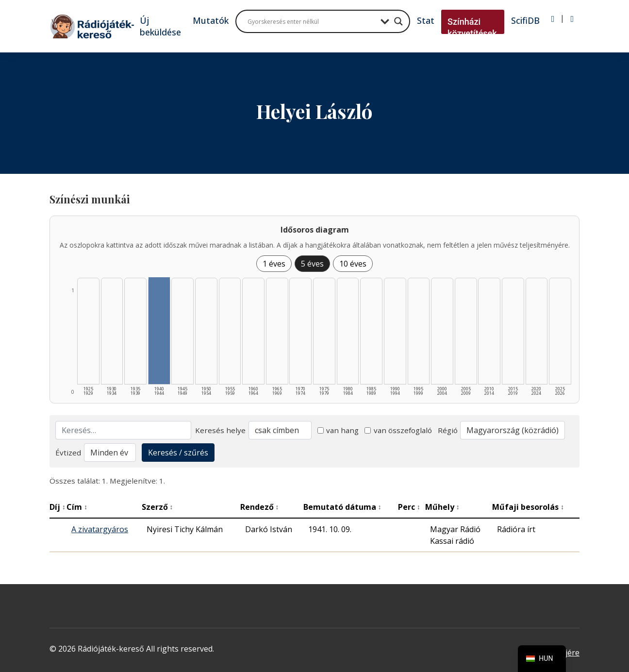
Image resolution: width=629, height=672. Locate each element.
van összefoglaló (398, 430)
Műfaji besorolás (528, 507)
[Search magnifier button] (398, 21)
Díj (58, 507)
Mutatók (211, 20)
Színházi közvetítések (472, 27)
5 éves (312, 264)
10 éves (353, 264)
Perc (409, 507)
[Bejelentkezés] (553, 19)
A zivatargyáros (100, 529)
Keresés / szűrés (178, 453)
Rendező (260, 507)
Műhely (442, 507)
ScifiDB (525, 20)
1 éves (274, 264)
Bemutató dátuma (342, 507)
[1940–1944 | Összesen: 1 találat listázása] (159, 331)
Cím (77, 507)
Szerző (157, 507)
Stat (426, 20)
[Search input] (312, 21)
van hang (338, 430)
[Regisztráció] (572, 19)
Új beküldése (160, 26)
